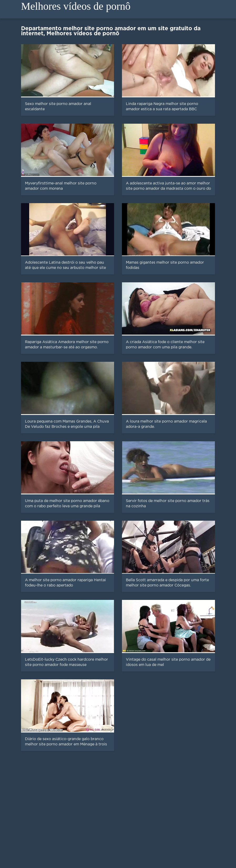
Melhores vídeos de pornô (76, 6)
